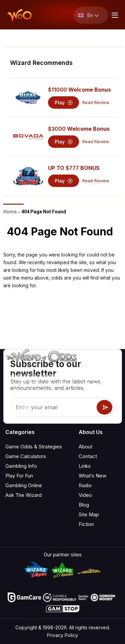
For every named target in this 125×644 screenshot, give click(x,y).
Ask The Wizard (23, 495)
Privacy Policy (62, 635)
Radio (85, 485)
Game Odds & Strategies (34, 447)
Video (85, 495)
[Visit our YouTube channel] (11, 409)
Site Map (89, 514)
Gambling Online (24, 485)
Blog (84, 505)
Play (63, 102)
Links (85, 466)
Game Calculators (26, 456)
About (85, 447)
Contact (88, 456)
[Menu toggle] (114, 15)
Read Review (96, 102)
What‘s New (92, 476)
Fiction (86, 524)
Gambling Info (21, 466)
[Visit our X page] (26, 409)
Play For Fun (19, 476)
